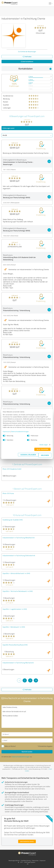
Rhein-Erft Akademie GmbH (12, 469)
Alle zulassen (42, 449)
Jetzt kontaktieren (27, 61)
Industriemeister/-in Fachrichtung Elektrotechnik (19, 555)
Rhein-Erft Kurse (8, 493)
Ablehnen (45, 455)
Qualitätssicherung (26, 861)
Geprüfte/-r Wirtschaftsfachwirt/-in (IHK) (16, 573)
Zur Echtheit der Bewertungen (27, 52)
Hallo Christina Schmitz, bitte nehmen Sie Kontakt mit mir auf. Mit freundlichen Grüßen (27, 717)
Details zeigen (44, 445)
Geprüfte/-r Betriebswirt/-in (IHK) (14, 627)
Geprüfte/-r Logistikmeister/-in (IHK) (15, 609)
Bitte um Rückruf (10, 746)
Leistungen (7, 108)
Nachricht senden (27, 752)
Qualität (6, 105)
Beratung (6, 99)
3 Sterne (31, 83)
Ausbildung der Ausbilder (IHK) (13, 520)
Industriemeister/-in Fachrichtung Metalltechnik (19, 538)
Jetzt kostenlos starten (27, 841)
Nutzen (6, 102)
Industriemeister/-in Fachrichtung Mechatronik (18, 663)
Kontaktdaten (35, 69)
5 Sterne (31, 76)
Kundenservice (8, 96)
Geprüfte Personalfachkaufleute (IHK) (15, 645)
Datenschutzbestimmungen (20, 431)
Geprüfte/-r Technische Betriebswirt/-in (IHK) (18, 591)
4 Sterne (31, 80)
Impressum (6, 431)
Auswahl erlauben (28, 455)
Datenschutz (35, 861)
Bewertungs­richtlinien (14, 861)
